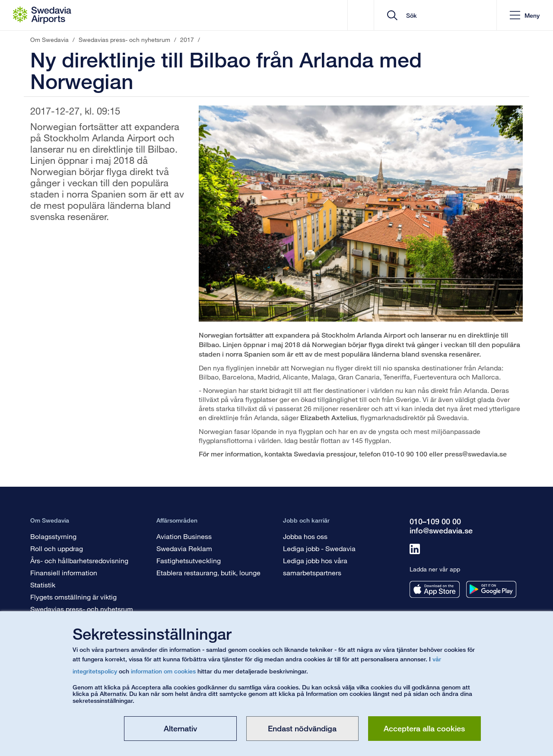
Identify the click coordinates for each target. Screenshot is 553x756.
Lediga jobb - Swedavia (319, 548)
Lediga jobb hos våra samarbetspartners (315, 566)
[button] (525, 15)
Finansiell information (64, 573)
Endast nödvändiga (302, 728)
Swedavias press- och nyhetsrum (82, 609)
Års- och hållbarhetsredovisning (79, 560)
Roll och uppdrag (57, 548)
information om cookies (163, 671)
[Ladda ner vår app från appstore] (435, 589)
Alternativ (180, 728)
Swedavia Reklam (184, 548)
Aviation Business (184, 536)
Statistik (43, 585)
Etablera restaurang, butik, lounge (208, 573)
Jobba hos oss (305, 536)
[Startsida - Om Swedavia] (42, 15)
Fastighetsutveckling (189, 560)
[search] (438, 15)
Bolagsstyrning (53, 536)
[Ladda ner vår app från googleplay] (491, 589)
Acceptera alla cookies (424, 728)
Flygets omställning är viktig (73, 597)
